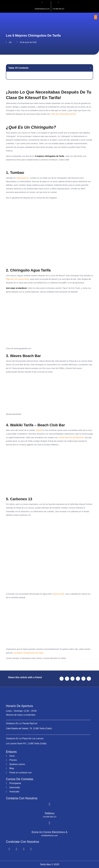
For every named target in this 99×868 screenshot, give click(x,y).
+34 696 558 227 (58, 9)
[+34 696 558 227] (58, 3)
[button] (96, 17)
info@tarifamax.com (42, 9)
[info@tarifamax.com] (42, 3)
